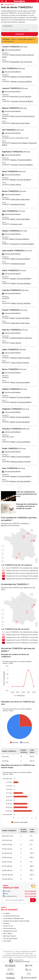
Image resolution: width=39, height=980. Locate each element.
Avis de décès (9, 4)
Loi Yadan (6, 913)
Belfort (13, 219)
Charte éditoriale (25, 951)
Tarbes (13, 363)
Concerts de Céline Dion (11, 916)
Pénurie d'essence (10, 928)
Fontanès (14, 224)
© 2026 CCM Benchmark (29, 957)
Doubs (22, 204)
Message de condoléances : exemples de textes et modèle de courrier (27, 506)
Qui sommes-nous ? (9, 951)
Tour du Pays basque (10, 938)
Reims (13, 185)
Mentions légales (7, 957)
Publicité (33, 951)
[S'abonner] (19, 900)
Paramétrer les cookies (23, 955)
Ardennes (28, 338)
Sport (6, 894)
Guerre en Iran (8, 926)
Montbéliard (15, 204)
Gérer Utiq (33, 955)
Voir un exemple (30, 891)
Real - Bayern (8, 933)
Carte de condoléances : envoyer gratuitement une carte (26, 494)
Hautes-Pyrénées (24, 358)
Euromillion (7, 941)
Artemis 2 (7, 923)
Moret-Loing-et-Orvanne (19, 55)
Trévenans (15, 101)
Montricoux (14, 96)
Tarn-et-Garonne (26, 62)
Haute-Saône (25, 123)
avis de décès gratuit (25, 39)
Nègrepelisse (15, 62)
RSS (23, 953)
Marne (18, 185)
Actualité (7, 891)
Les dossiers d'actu (10, 896)
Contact (9, 953)
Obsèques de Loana (10, 931)
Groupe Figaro (17, 957)
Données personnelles (9, 955)
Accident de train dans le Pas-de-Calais (16, 921)
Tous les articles (16, 953)
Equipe (18, 951)
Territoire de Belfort (25, 77)
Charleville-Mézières (17, 338)
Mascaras (14, 358)
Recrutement (29, 953)
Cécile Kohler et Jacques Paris (13, 918)
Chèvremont (15, 244)
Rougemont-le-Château (19, 143)
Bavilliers (14, 77)
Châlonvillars (15, 123)
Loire (20, 224)
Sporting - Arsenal (9, 936)
